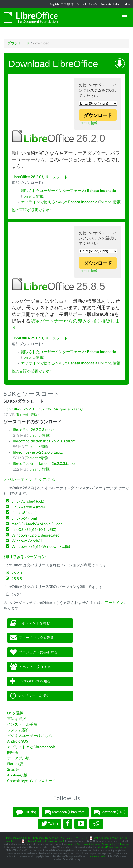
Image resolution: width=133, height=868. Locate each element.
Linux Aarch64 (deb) (28, 502)
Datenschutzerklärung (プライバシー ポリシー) (60, 838)
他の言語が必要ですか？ (32, 210)
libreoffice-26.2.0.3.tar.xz (33, 430)
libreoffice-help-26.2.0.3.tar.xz (38, 452)
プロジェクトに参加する (34, 652)
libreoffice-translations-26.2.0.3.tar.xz (44, 464)
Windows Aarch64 (27, 541)
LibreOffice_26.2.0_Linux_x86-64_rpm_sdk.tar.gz (43, 409)
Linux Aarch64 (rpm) (28, 507)
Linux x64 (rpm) (24, 518)
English (54, 4)
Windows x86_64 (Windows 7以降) (41, 547)
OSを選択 (15, 713)
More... (129, 4)
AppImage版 (17, 775)
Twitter (50, 824)
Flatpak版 (15, 764)
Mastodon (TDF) (110, 812)
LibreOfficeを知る (30, 681)
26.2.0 (17, 573)
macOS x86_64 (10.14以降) (34, 530)
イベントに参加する (31, 667)
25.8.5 (17, 579)
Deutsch (82, 4)
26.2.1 (17, 595)
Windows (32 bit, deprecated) (36, 535)
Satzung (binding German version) (45, 841)
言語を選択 (16, 719)
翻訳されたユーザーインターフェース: (69, 191)
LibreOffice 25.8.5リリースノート (40, 338)
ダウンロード (18, 43)
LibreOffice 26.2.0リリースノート (40, 177)
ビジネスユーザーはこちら (30, 736)
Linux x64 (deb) (24, 513)
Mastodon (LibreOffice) (65, 812)
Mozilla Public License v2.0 (113, 847)
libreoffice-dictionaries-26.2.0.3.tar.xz (44, 441)
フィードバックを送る (32, 638)
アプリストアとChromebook (31, 747)
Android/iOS (18, 741)
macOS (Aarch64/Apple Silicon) (37, 524)
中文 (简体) (68, 4)
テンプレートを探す (30, 696)
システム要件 (18, 730)
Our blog (26, 812)
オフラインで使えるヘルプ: (59, 202)
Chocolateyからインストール (31, 781)
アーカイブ (114, 603)
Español (94, 4)
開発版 (13, 753)
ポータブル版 (18, 758)
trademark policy (97, 856)
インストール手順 (22, 724)
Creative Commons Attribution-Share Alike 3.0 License (98, 844)
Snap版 (13, 770)
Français (106, 4)
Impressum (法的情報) (19, 838)
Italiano (118, 4)
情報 (94, 123)
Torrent (84, 123)
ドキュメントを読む (30, 623)
